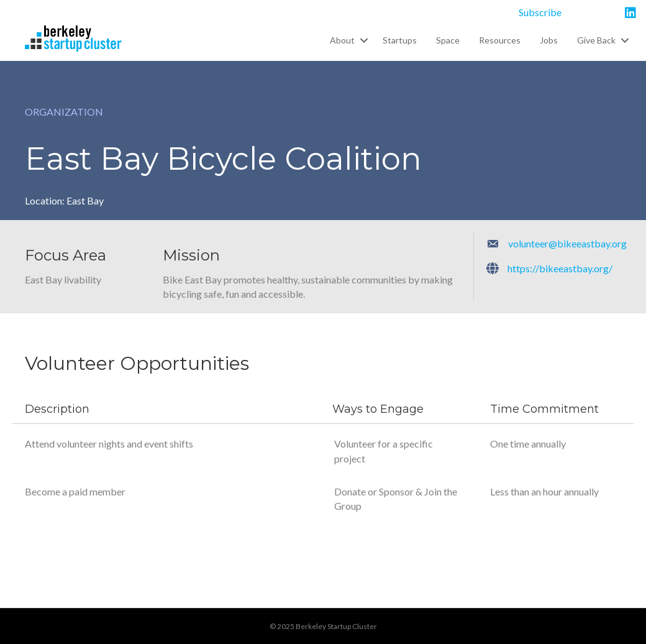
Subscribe (540, 12)
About (342, 40)
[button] (364, 40)
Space (448, 40)
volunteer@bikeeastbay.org (567, 243)
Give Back (596, 40)
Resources (500, 40)
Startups (400, 40)
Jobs (549, 40)
